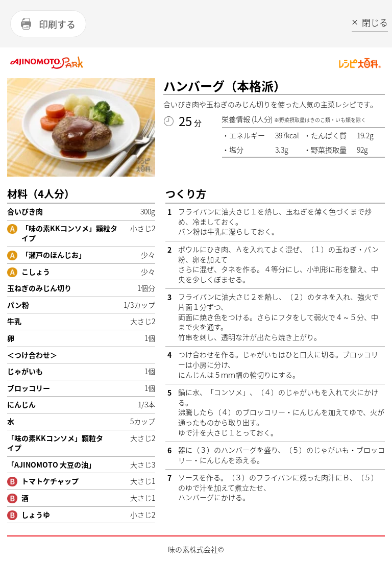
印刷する (57, 24)
